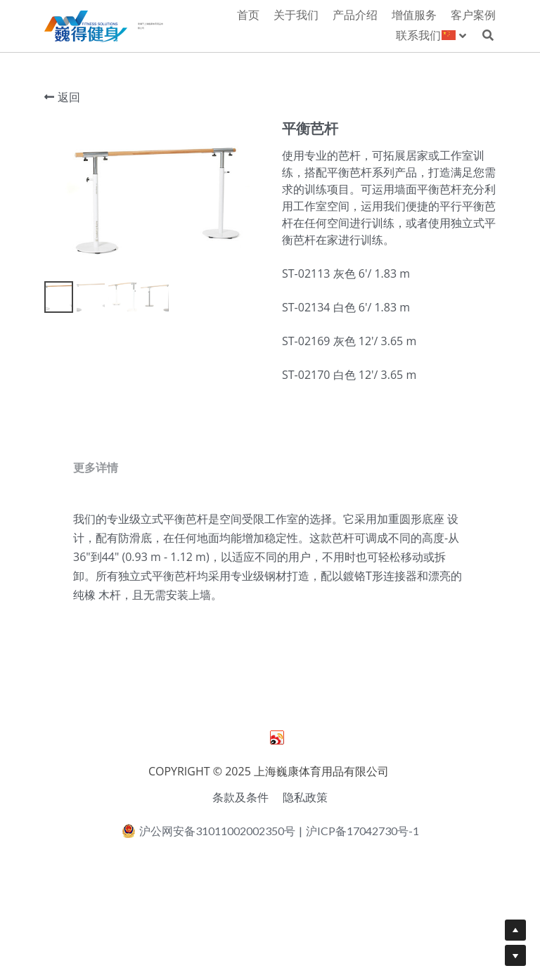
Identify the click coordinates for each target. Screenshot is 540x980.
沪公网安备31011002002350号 (208, 888)
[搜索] (488, 35)
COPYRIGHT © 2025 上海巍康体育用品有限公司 (270, 827)
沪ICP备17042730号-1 (362, 887)
